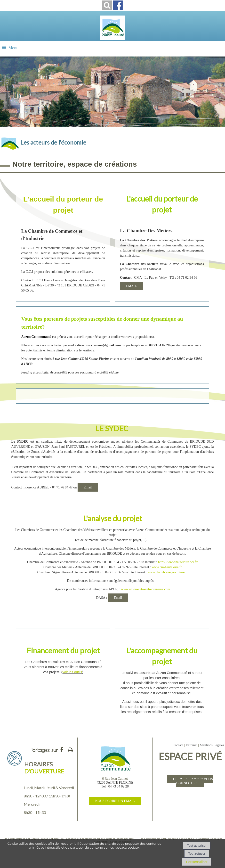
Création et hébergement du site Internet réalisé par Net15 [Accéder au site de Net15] (101, 839)
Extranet (191, 745)
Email (88, 487)
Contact (178, 745)
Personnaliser (197, 862)
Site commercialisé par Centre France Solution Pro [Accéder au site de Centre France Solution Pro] (33, 839)
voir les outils (72, 672)
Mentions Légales (212, 745)
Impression (70, 749)
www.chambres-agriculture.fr (168, 572)
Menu (13, 48)
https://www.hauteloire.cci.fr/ (178, 562)
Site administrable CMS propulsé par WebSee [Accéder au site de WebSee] (166, 839)
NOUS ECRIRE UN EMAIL (115, 801)
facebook (62, 750)
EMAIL (131, 286)
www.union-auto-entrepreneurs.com (145, 589)
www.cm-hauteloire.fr (167, 567)
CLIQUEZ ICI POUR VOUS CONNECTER (193, 781)
